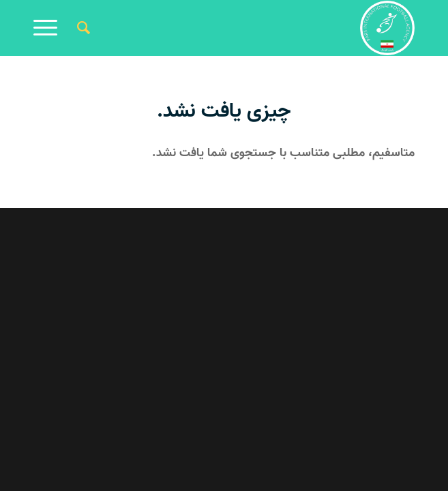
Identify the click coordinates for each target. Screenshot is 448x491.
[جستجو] (81, 28)
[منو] (50, 28)
